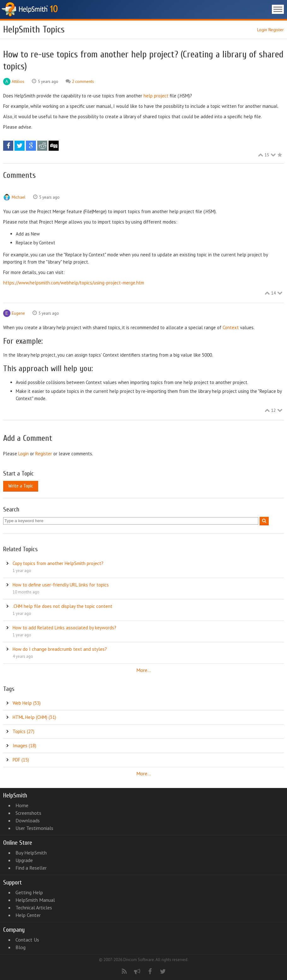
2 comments (83, 82)
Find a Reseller (31, 868)
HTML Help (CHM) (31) (34, 717)
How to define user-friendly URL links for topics (61, 585)
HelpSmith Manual (35, 900)
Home (22, 805)
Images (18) (24, 746)
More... (143, 670)
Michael (19, 197)
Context (231, 327)
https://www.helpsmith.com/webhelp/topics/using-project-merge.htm (74, 283)
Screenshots (28, 813)
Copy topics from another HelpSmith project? (58, 563)
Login (262, 30)
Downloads (28, 820)
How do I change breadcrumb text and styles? (60, 649)
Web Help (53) (27, 703)
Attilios (18, 82)
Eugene (18, 313)
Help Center (28, 915)
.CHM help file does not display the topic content (62, 606)
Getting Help (29, 892)
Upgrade (24, 860)
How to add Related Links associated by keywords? (64, 628)
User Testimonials (34, 828)
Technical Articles (34, 907)
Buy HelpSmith (31, 853)
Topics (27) (23, 731)
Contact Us (27, 940)
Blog (20, 947)
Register (276, 30)
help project (156, 96)
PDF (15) (21, 760)
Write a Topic (21, 486)
